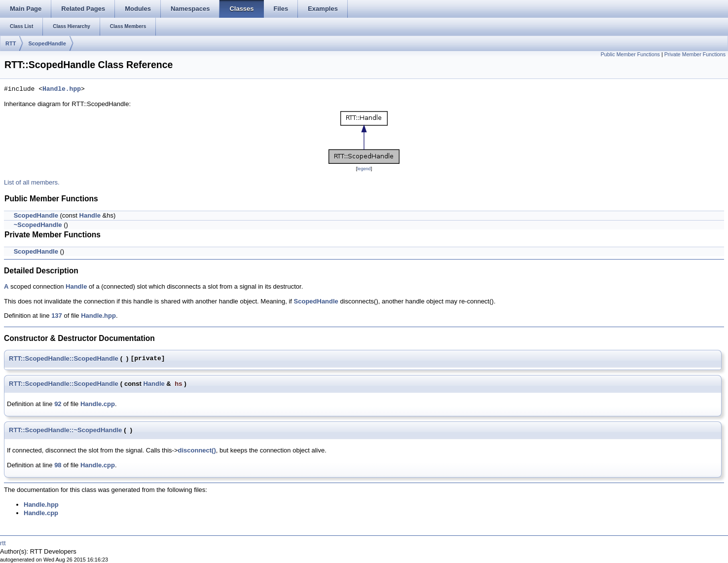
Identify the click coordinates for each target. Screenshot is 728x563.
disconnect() (197, 450)
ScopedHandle (47, 43)
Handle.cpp (98, 404)
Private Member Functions (695, 54)
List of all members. (32, 182)
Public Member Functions (630, 54)
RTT (11, 43)
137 (57, 316)
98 (58, 465)
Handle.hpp (62, 89)
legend (364, 169)
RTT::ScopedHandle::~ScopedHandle (65, 430)
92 (58, 404)
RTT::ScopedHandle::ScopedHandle (64, 358)
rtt (3, 543)
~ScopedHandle (38, 225)
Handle (90, 215)
